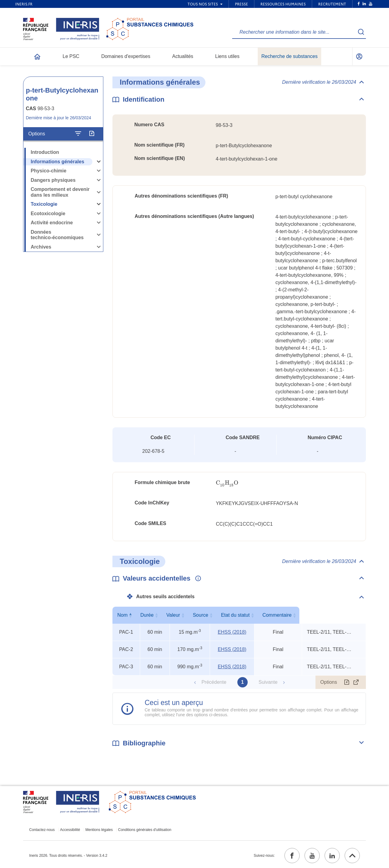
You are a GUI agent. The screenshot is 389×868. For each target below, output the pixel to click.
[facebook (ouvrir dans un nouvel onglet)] (292, 856)
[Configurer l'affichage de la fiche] (78, 134)
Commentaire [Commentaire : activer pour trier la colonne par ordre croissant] (332, 615)
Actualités (183, 56)
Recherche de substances (289, 56)
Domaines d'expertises (126, 56)
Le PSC (71, 56)
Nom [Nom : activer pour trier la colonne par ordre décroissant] (125, 615)
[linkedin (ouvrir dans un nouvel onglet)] (332, 856)
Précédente (214, 682)
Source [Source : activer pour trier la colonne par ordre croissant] (231, 615)
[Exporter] (92, 134)
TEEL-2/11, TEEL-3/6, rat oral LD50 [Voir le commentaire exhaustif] (330, 632)
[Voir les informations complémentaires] (197, 579)
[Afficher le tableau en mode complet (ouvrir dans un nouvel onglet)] (356, 682)
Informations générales (57, 162)
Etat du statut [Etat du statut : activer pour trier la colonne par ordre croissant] (277, 615)
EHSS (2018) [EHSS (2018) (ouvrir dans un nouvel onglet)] (232, 632)
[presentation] (227, 483)
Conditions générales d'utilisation (145, 830)
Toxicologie (44, 204)
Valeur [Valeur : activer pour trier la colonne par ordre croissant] (189, 615)
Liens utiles (227, 56)
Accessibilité (70, 830)
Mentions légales (99, 830)
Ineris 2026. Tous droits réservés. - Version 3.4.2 (68, 856)
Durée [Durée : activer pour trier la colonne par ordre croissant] (153, 615)
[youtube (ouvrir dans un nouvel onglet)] (312, 856)
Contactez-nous (42, 830)
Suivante (268, 682)
